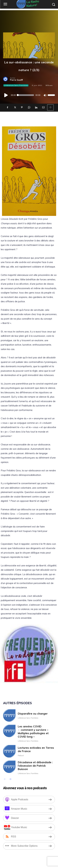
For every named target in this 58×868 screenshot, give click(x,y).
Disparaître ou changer (33, 714)
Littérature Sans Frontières (16, 85)
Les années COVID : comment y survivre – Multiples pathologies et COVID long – (33, 731)
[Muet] (45, 95)
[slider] (26, 95)
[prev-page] (5, 779)
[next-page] (10, 779)
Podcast (21, 756)
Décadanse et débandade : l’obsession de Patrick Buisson (35, 766)
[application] (29, 95)
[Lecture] (6, 95)
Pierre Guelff (16, 80)
